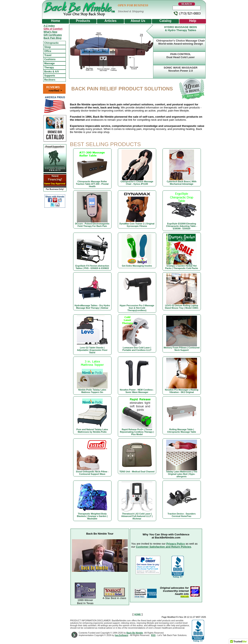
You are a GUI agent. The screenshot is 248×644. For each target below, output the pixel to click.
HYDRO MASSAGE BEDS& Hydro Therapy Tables (181, 29)
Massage (49, 63)
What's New (50, 32)
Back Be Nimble (135, 633)
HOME (138, 614)
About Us (138, 21)
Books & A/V (52, 72)
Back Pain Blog (52, 38)
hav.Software (122, 635)
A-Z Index (49, 26)
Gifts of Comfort (53, 29)
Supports (50, 76)
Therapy (49, 68)
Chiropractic (52, 43)
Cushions (50, 59)
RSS (153, 635)
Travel (48, 55)
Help (193, 21)
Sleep (48, 47)
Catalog (166, 21)
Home (56, 21)
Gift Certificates (53, 35)
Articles (111, 21)
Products (83, 21)
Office (48, 51)
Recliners (50, 80)
